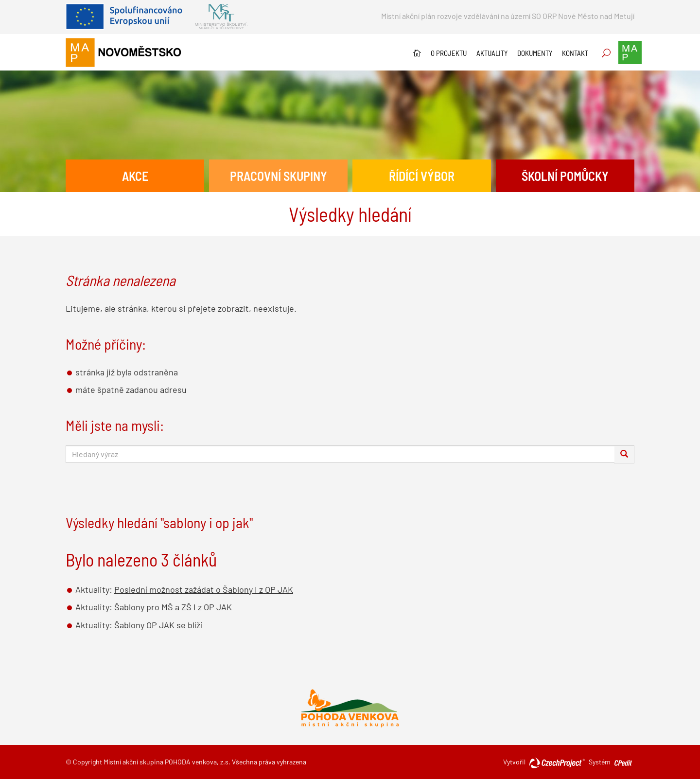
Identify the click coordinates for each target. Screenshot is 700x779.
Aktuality (492, 53)
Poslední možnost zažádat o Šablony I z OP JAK (204, 589)
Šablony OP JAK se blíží (158, 625)
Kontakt (575, 53)
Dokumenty (535, 53)
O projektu (449, 53)
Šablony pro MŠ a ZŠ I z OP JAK (173, 607)
